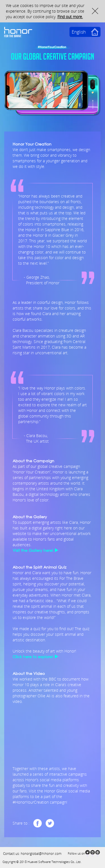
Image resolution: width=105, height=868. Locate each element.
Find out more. (70, 17)
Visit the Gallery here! (33, 550)
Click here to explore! (33, 657)
